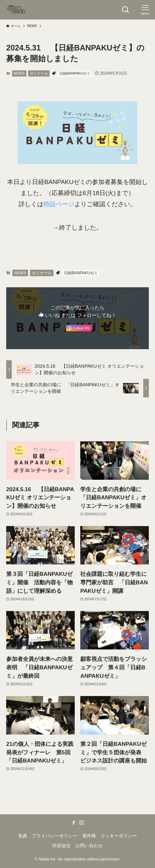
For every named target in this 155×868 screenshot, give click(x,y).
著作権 (89, 836)
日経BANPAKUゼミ (75, 73)
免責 (23, 836)
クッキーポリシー (119, 836)
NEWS (19, 73)
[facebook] (74, 823)
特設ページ (59, 204)
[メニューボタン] (145, 10)
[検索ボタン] (126, 10)
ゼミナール (39, 73)
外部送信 (61, 846)
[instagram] (82, 823)
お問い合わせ (89, 846)
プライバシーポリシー (54, 836)
